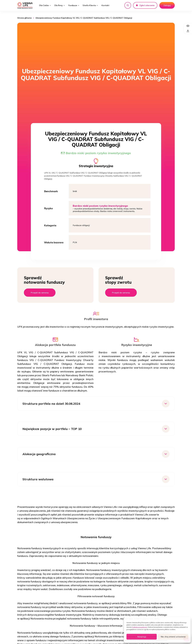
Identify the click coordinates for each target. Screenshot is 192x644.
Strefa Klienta (89, 5)
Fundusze (73, 5)
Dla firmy (59, 5)
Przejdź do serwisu (40, 293)
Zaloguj (167, 5)
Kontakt (105, 5)
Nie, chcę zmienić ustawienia (173, 637)
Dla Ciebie (44, 5)
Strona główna (24, 18)
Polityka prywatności (140, 627)
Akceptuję (142, 637)
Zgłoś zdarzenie (145, 5)
